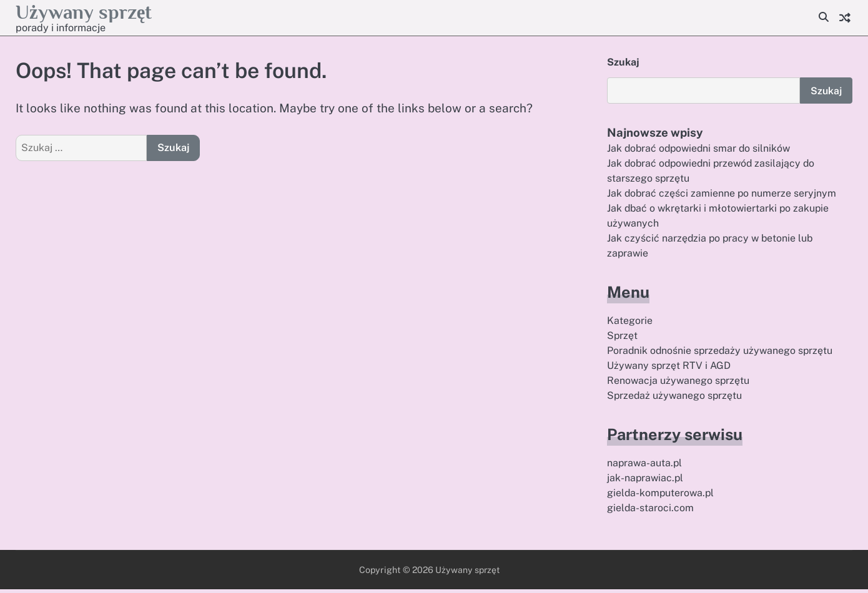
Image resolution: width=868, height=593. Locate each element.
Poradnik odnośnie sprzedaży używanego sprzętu (722, 353)
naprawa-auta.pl (645, 466)
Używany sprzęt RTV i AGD (670, 369)
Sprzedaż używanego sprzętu (676, 399)
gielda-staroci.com (651, 512)
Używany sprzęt (90, 12)
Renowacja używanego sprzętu (679, 384)
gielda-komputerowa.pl (662, 497)
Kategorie (630, 322)
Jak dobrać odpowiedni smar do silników (701, 149)
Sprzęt (623, 338)
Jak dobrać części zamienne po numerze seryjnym (723, 194)
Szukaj (623, 62)
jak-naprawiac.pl (646, 482)
